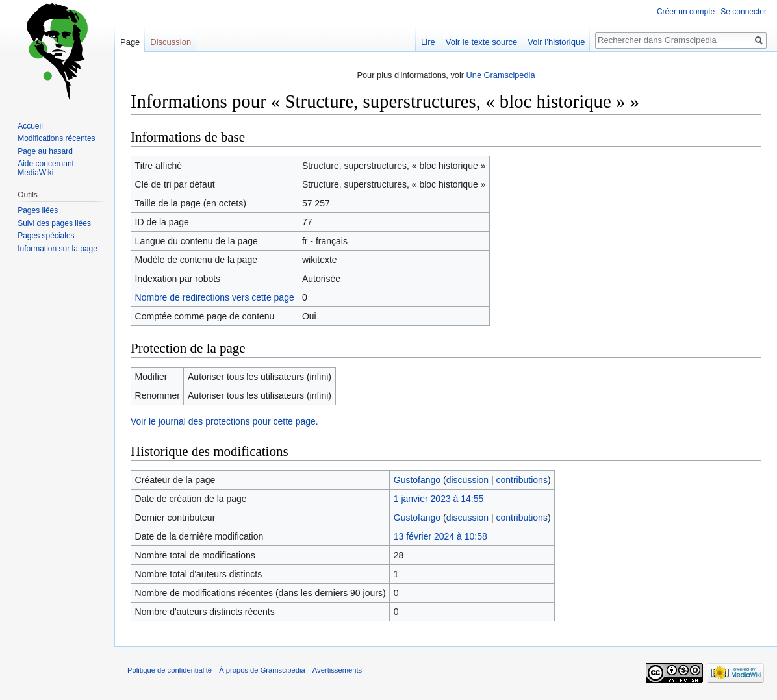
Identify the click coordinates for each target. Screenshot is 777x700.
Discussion (171, 42)
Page (130, 42)
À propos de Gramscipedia (262, 670)
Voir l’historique (556, 42)
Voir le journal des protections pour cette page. (224, 421)
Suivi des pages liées (54, 223)
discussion (467, 480)
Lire (428, 42)
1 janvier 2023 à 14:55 (439, 499)
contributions (522, 480)
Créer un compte (686, 12)
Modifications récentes (56, 138)
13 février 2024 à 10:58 (440, 536)
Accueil (30, 126)
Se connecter (744, 12)
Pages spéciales (46, 236)
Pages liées (38, 210)
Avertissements (337, 670)
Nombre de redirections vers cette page (215, 297)
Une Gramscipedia (501, 75)
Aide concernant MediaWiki (46, 168)
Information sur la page (57, 249)
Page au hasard (45, 151)
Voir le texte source (482, 42)
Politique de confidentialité (170, 670)
